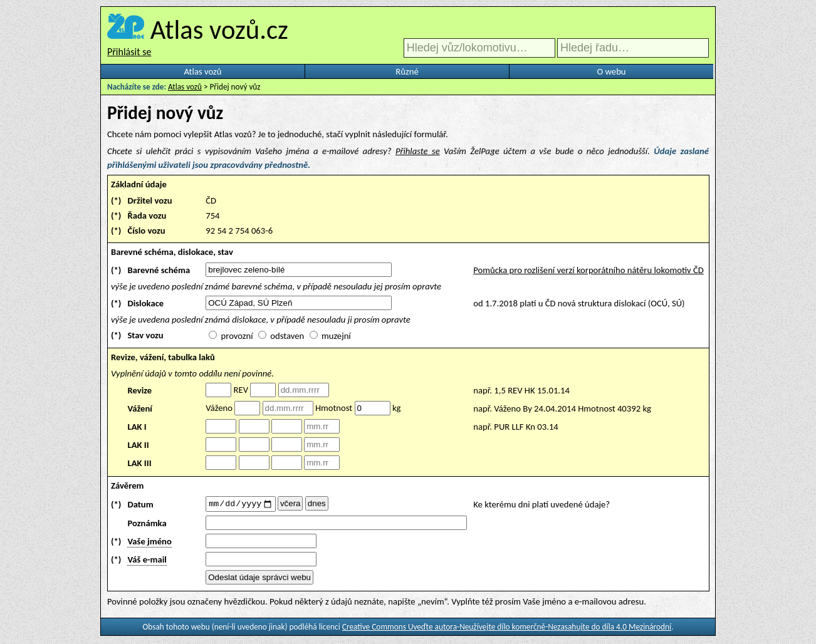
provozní (237, 336)
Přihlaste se (418, 151)
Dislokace (145, 303)
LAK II (138, 445)
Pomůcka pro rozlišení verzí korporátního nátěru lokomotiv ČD (588, 270)
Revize (139, 390)
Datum (140, 505)
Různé (407, 71)
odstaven (287, 336)
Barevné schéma (159, 270)
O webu (611, 71)
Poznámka (147, 525)
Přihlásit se (129, 52)
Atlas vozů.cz (219, 29)
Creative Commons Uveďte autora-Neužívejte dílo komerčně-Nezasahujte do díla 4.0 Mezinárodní (507, 629)
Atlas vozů (203, 71)
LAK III (139, 463)
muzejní (336, 336)
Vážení (140, 408)
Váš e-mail (147, 561)
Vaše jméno (149, 543)
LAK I (137, 427)
